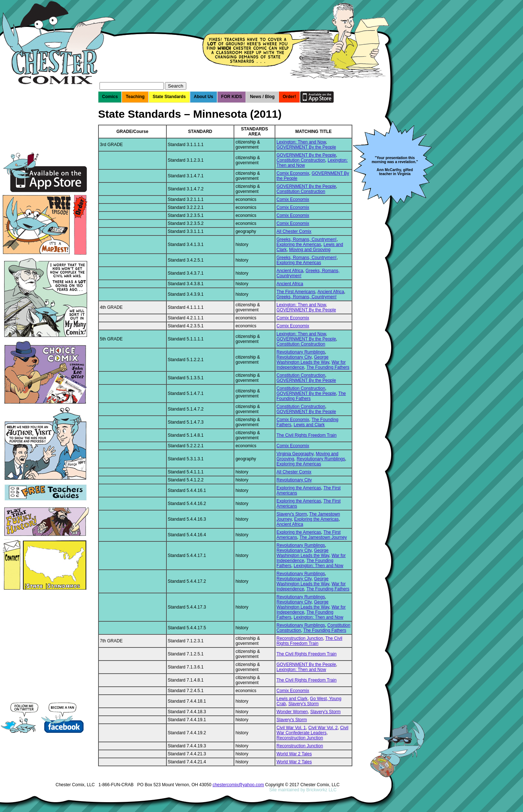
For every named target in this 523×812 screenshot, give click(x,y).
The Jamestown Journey (323, 537)
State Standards (169, 97)
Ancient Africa (290, 271)
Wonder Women (292, 712)
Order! (289, 97)
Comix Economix (293, 173)
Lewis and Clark (309, 425)
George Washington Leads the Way (303, 360)
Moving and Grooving (310, 250)
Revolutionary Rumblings (301, 352)
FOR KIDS (232, 97)
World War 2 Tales (294, 754)
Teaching (135, 97)
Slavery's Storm (292, 514)
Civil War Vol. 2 (323, 728)
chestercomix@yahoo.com (238, 785)
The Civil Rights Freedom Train (306, 435)
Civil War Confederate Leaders (312, 730)
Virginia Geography (295, 454)
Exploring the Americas (299, 245)
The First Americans (296, 292)
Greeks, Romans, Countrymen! (306, 239)
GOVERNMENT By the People (306, 147)
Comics (110, 97)
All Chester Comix (294, 231)
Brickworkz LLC (321, 790)
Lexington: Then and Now (301, 142)
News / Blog (262, 97)
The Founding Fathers (328, 367)
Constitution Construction (301, 160)
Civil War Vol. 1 (291, 728)
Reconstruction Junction (300, 638)
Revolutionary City (294, 357)
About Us (204, 97)
